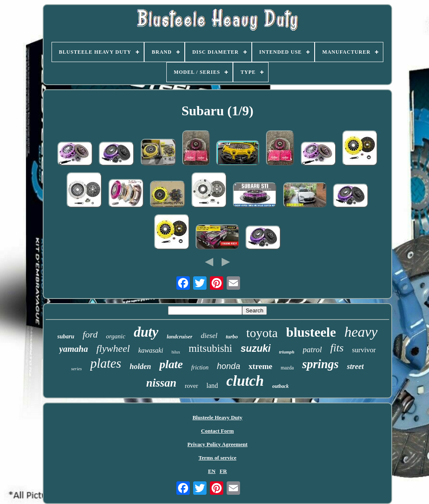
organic (116, 336)
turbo (232, 336)
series (77, 369)
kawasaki (151, 350)
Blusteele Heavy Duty (217, 417)
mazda (287, 368)
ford (90, 334)
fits (337, 348)
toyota (262, 333)
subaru (66, 336)
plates (106, 363)
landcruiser (180, 336)
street (355, 366)
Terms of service (218, 458)
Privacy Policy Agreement (217, 444)
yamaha (74, 349)
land (212, 386)
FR (223, 471)
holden (140, 366)
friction (200, 368)
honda (229, 366)
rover (191, 386)
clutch (245, 381)
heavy (361, 332)
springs (320, 364)
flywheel (113, 348)
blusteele (311, 332)
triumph (287, 352)
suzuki (256, 348)
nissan (161, 383)
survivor (364, 350)
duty (146, 332)
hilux (176, 352)
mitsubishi (210, 348)
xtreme (260, 366)
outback (280, 386)
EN (212, 471)
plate (171, 364)
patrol (313, 349)
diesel (209, 336)
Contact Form (217, 431)
